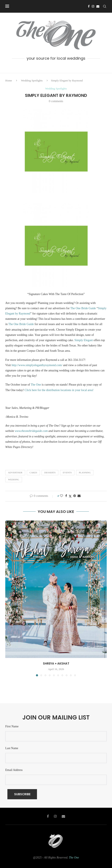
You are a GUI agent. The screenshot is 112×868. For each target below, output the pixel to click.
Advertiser (15, 472)
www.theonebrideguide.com (31, 431)
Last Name (12, 748)
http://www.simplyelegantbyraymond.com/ (37, 365)
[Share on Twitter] (70, 496)
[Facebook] (89, 6)
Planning (85, 472)
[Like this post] (61, 496)
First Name (12, 726)
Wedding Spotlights (32, 80)
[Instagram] (93, 6)
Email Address (14, 770)
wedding (14, 479)
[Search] (105, 6)
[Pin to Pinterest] (75, 496)
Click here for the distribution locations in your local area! (59, 390)
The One (36, 385)
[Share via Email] (79, 496)
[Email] (98, 6)
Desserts (50, 472)
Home (9, 80)
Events (67, 472)
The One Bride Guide (83, 308)
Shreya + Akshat (56, 663)
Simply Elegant (84, 340)
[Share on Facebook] (66, 496)
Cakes (33, 472)
